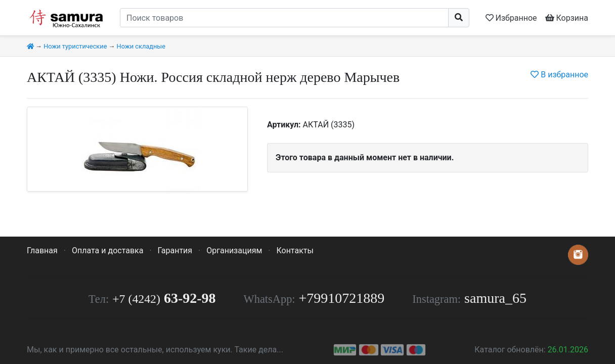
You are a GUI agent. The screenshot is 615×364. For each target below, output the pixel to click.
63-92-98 (164, 298)
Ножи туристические (75, 46)
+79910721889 (342, 298)
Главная (42, 251)
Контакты (295, 251)
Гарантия (175, 251)
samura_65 (495, 298)
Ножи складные (141, 46)
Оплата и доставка (107, 251)
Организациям (234, 251)
